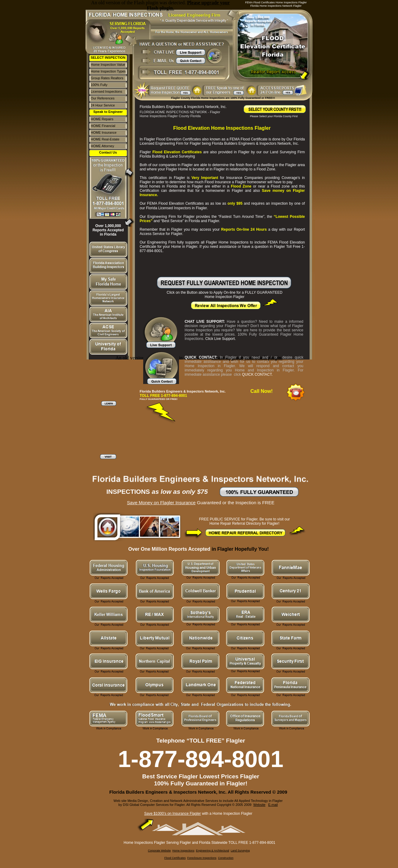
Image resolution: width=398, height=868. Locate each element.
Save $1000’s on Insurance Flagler (172, 814)
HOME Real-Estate (105, 139)
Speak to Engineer (108, 112)
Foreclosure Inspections (202, 858)
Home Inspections (183, 851)
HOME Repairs (102, 119)
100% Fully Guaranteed (100, 87)
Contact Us (108, 152)
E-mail (273, 805)
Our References (103, 98)
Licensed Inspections (107, 91)
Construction (226, 858)
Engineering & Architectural (212, 851)
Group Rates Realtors (107, 78)
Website (259, 805)
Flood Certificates (175, 858)
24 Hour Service (103, 105)
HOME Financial (103, 126)
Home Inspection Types (108, 71)
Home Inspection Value (108, 65)
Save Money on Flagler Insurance (161, 503)
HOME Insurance (104, 132)
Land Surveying (240, 851)
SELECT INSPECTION (108, 58)
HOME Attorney (102, 146)
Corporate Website (159, 851)
